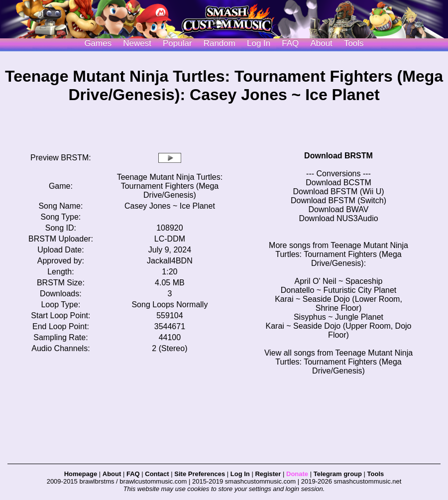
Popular (177, 43)
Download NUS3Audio (338, 218)
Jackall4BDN (170, 261)
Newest (137, 43)
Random (220, 43)
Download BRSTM (338, 156)
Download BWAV (339, 209)
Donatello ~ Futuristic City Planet (339, 290)
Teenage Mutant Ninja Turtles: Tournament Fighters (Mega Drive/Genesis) (170, 186)
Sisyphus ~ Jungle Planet (338, 317)
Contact (157, 474)
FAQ (290, 43)
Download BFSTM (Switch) (338, 200)
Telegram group (338, 474)
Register (268, 474)
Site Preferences (200, 474)
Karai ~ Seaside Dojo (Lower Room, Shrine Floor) (338, 304)
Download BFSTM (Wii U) (338, 191)
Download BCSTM (338, 183)
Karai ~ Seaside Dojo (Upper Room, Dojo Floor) (338, 330)
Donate (297, 474)
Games (98, 43)
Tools (354, 43)
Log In (240, 474)
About (321, 43)
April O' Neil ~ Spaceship (339, 281)
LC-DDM (170, 239)
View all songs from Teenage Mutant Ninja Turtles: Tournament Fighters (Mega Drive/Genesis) (338, 362)
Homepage (81, 474)
